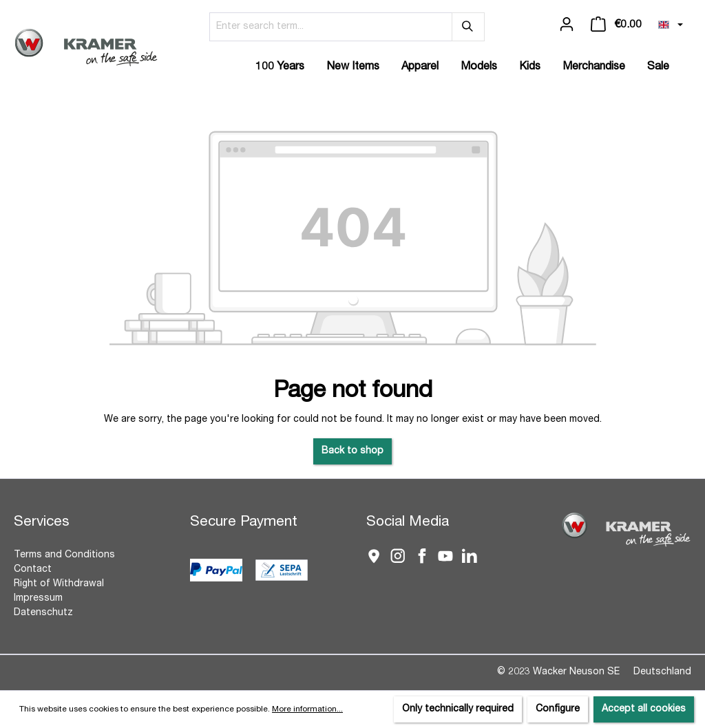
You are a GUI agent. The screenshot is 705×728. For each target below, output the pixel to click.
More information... (307, 709)
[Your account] (567, 25)
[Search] (468, 27)
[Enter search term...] (331, 27)
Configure (558, 709)
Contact (33, 570)
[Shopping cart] (616, 25)
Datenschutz (43, 613)
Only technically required (458, 709)
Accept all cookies (644, 709)
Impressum (38, 599)
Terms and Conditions (64, 555)
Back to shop (352, 451)
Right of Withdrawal (59, 584)
